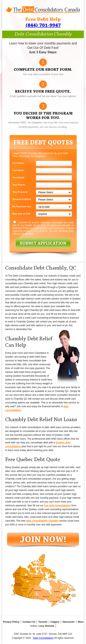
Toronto (43, 622)
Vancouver (69, 622)
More (81, 622)
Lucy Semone (46, 626)
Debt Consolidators (43, 638)
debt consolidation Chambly (42, 521)
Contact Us (29, 622)
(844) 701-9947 (43, 25)
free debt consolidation (57, 506)
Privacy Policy (11, 622)
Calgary (55, 622)
